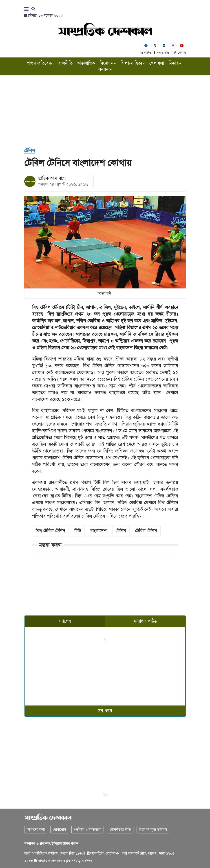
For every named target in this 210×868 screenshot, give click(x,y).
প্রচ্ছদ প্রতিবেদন (40, 63)
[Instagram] (173, 45)
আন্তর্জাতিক (86, 63)
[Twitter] (155, 45)
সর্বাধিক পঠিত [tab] (145, 621)
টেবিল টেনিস (146, 531)
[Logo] (105, 29)
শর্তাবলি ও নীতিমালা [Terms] (88, 830)
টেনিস (121, 531)
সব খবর (105, 711)
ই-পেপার (180, 53)
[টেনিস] (30, 151)
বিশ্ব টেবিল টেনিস (50, 531)
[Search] (33, 9)
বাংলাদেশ (98, 531)
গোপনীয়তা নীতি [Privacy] (120, 830)
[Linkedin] (164, 45)
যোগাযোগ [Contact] (59, 830)
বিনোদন (108, 63)
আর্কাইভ (146, 53)
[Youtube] (182, 45)
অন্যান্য (105, 69)
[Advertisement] (105, 113)
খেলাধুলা (157, 63)
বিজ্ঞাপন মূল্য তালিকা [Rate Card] (153, 830)
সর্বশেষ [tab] (65, 621)
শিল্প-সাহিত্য (133, 63)
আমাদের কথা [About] (36, 830)
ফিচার (175, 63)
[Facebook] (146, 45)
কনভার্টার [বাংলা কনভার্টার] (163, 53)
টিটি (78, 531)
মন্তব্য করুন (50, 545)
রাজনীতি (65, 63)
